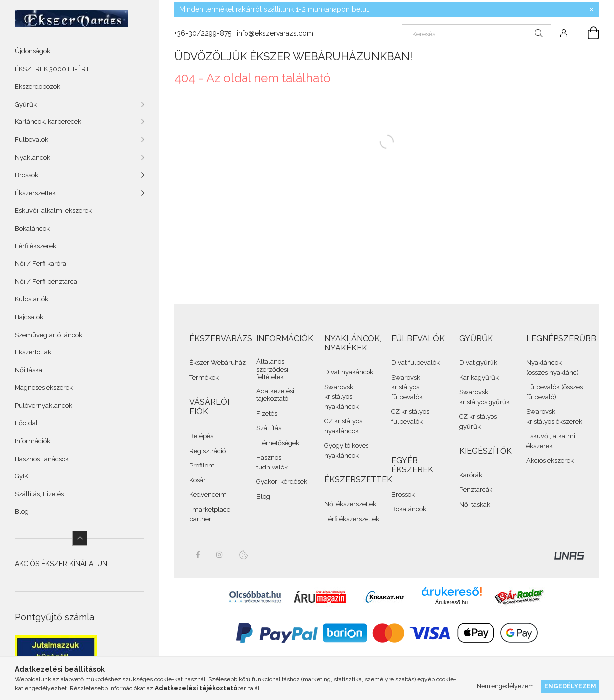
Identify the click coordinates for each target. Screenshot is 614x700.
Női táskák (475, 505)
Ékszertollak (33, 352)
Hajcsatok (29, 317)
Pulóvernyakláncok (44, 406)
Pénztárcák (476, 490)
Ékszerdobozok (38, 86)
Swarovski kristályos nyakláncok (341, 397)
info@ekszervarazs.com (275, 33)
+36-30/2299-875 (203, 33)
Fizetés (267, 413)
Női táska (29, 370)
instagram (220, 555)
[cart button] (588, 33)
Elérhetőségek (278, 443)
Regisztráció (207, 451)
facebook (198, 555)
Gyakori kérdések (282, 482)
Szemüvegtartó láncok (49, 335)
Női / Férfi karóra (41, 264)
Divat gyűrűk (478, 363)
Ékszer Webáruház (217, 363)
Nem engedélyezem (505, 686)
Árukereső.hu (451, 602)
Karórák (471, 475)
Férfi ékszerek (36, 246)
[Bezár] (592, 10)
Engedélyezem (570, 686)
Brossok (403, 495)
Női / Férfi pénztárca (46, 282)
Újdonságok (33, 51)
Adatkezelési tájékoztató (275, 395)
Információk (33, 441)
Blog (22, 512)
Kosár (197, 480)
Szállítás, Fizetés (39, 494)
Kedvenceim (208, 495)
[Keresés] (477, 33)
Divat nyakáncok (349, 372)
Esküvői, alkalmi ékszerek (53, 210)
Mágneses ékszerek (44, 388)
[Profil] (564, 33)
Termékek (204, 378)
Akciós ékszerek (550, 460)
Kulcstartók (32, 299)
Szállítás (269, 428)
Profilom (202, 465)
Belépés (201, 436)
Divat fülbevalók (416, 363)
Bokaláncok (32, 228)
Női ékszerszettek (350, 504)
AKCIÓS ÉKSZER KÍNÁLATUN (61, 564)
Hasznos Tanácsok (42, 459)
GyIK (22, 476)
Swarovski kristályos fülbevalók (407, 387)
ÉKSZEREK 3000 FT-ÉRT (52, 69)
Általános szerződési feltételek (272, 369)
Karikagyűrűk (479, 378)
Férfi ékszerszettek (352, 519)
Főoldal (26, 423)
